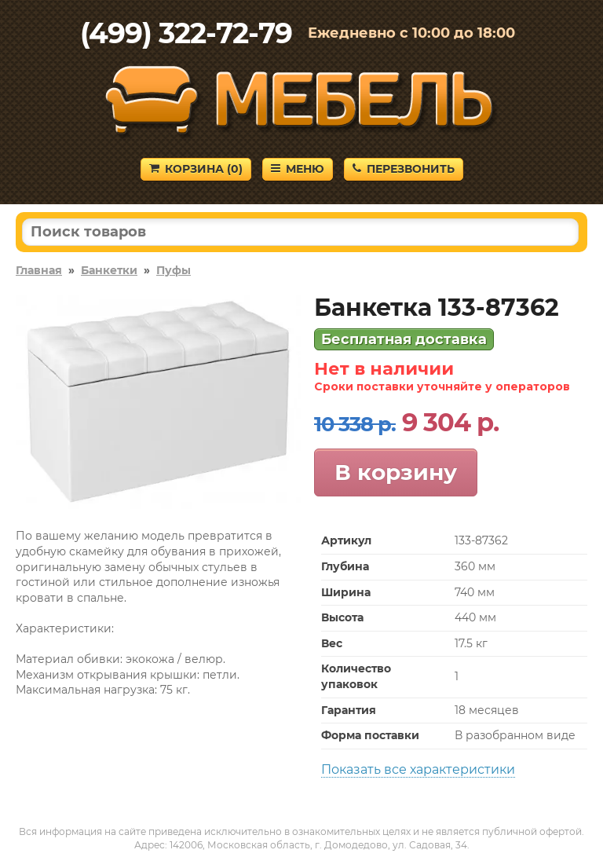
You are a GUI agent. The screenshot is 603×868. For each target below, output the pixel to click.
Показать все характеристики (418, 769)
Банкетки (109, 270)
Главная (39, 270)
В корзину (396, 472)
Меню (298, 169)
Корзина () (196, 169)
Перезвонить (404, 169)
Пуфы (174, 270)
